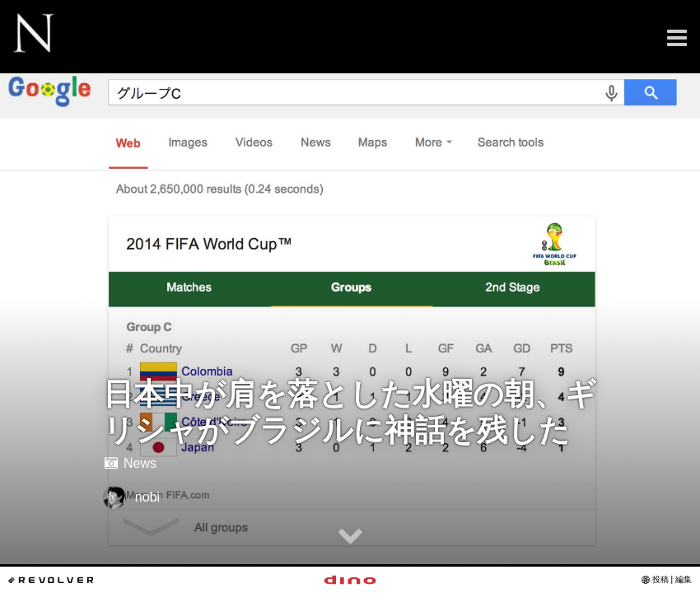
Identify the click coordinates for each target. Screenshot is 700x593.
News (130, 463)
